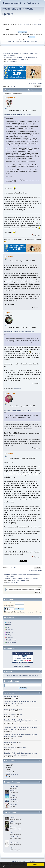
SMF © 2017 (22, 861)
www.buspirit (17, 388)
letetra (12, 848)
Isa (20, 696)
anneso (22, 59)
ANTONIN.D (12, 393)
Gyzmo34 (11, 98)
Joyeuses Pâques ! (10, 715)
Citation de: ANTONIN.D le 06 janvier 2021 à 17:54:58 (19, 332)
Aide (8, 627)
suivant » (39, 83)
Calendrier (10, 632)
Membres (9, 637)
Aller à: (39, 587)
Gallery (9, 635)
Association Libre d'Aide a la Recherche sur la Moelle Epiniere (21, 9)
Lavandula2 (14, 786)
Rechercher (10, 630)
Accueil (9, 622)
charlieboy (13, 800)
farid (12, 832)
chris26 (17, 59)
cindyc (21, 709)
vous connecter (25, 24)
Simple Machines (31, 861)
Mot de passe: (9, 606)
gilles (9, 313)
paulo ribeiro (23, 729)
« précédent (32, 83)
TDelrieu (13, 827)
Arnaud (12, 795)
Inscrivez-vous (11, 642)
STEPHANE (14, 842)
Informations (10, 866)
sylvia (13, 59)
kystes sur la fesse (10, 696)
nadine (10, 256)
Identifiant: (10, 603)
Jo (26, 59)
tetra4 (22, 704)
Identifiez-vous (11, 640)
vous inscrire (37, 24)
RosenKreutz (24, 722)
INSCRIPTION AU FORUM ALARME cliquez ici (22, 41)
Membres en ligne (12, 774)
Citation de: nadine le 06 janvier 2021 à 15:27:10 (18, 115)
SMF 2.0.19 (15, 861)
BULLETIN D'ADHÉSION (23, 666)
